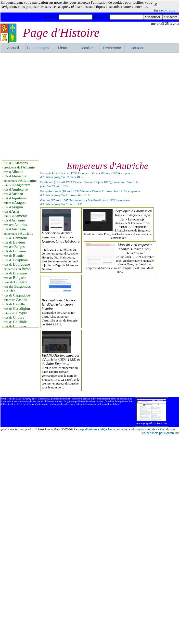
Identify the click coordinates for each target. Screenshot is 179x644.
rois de (16, 238)
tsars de (15, 282)
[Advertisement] (52, 106)
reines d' (17, 185)
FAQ (102, 429)
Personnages (38, 48)
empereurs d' (20, 181)
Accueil (13, 48)
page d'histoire (87, 429)
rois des (16, 163)
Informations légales (144, 429)
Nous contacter (118, 429)
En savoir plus (165, 10)
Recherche (112, 48)
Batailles (87, 48)
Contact (137, 48)
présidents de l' (19, 167)
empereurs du (17, 269)
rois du (16, 260)
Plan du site (167, 429)
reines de (16, 300)
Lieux (63, 48)
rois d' (14, 172)
